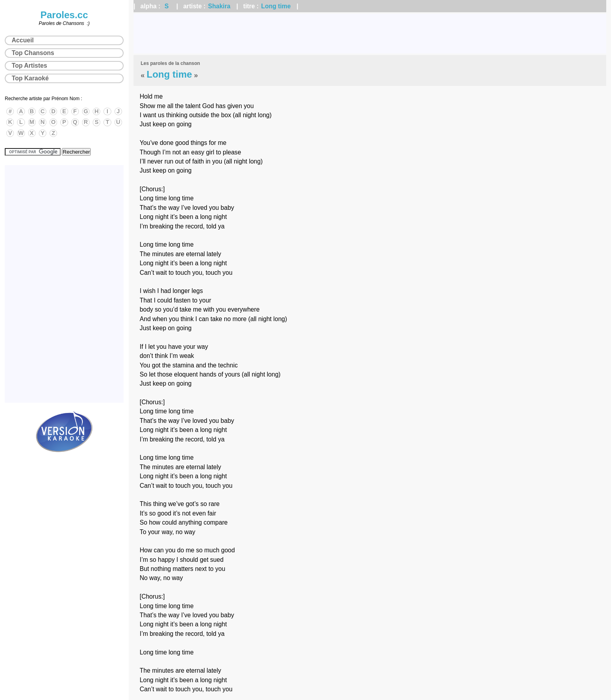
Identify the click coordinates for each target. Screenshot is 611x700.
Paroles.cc (64, 15)
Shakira (219, 6)
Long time (276, 6)
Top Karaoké (30, 78)
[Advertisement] (370, 34)
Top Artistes (30, 66)
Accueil (23, 40)
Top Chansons (33, 53)
